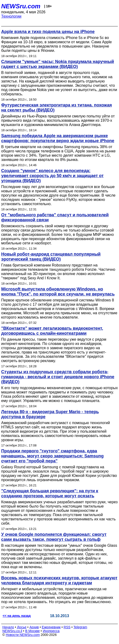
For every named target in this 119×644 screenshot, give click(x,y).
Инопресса (51, 631)
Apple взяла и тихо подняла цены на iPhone (48, 32)
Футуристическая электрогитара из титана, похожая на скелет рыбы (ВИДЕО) (57, 108)
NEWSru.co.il (12, 631)
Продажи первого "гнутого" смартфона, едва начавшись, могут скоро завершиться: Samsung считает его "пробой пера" (52, 456)
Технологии (11, 16)
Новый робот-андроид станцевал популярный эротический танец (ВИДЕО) (51, 257)
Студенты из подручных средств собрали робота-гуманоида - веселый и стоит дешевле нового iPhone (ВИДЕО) (58, 377)
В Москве (32, 631)
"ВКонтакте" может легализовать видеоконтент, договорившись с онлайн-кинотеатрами (52, 331)
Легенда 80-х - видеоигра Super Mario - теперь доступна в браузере (50, 414)
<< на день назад (17, 616)
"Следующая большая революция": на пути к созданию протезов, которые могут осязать (50, 493)
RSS (67, 627)
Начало (8, 627)
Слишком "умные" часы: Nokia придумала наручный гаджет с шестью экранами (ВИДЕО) (58, 64)
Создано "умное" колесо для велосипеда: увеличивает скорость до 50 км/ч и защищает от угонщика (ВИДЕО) (52, 176)
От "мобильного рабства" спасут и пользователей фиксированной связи (55, 217)
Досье (22, 627)
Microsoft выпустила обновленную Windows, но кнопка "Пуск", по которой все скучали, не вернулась (58, 292)
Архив (34, 627)
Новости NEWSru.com (23, 635)
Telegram (80, 627)
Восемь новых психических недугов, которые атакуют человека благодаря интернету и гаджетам (59, 580)
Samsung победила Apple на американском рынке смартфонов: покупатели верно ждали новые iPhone (58, 138)
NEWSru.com (21, 6)
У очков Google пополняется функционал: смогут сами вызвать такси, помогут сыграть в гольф (54, 537)
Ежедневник (51, 627)
